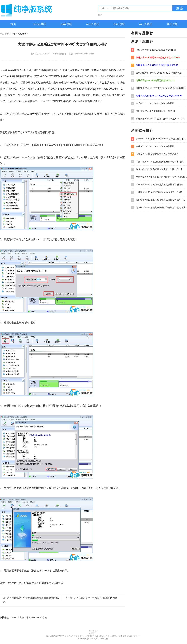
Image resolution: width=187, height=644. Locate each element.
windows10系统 (39, 618)
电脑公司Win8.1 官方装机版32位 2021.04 (153, 50)
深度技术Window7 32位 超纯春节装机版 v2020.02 (158, 119)
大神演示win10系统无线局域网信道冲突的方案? (156, 192)
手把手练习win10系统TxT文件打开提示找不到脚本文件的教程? (159, 177)
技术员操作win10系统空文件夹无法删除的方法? (156, 169)
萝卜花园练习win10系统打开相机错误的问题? (96, 598)
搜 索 (180, 8)
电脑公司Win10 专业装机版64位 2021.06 (153, 111)
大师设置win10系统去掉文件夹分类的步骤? (154, 154)
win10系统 (146, 24)
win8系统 (119, 24)
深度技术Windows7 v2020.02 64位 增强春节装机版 (158, 88)
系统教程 (22, 34)
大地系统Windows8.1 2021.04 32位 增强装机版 (156, 73)
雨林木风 (26, 618)
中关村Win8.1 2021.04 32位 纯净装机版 (153, 103)
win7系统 (66, 24)
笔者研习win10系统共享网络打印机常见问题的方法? (159, 208)
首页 (13, 24)
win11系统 (93, 24)
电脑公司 (36, 10)
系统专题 (172, 24)
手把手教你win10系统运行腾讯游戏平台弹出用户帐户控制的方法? (159, 162)
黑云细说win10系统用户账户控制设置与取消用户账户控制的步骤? (159, 185)
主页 (13, 34)
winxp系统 (40, 24)
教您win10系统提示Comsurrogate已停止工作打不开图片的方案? (159, 139)
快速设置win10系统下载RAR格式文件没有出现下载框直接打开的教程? (159, 200)
